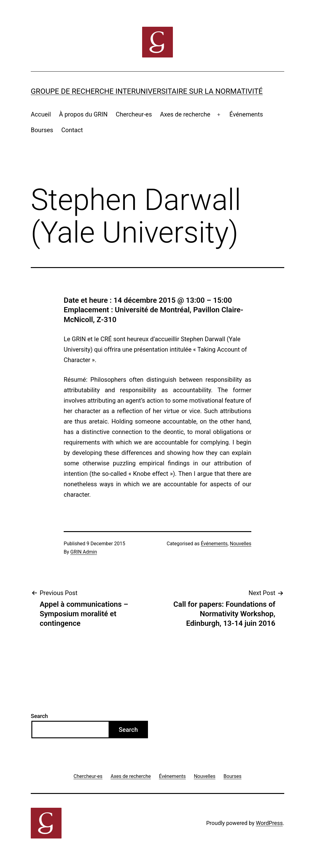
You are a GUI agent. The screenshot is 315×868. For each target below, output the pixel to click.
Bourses (42, 130)
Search (39, 716)
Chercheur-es (134, 114)
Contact (72, 130)
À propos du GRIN (83, 114)
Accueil (41, 114)
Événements (246, 114)
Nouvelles (241, 544)
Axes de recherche (185, 114)
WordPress (269, 823)
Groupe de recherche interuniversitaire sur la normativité (147, 91)
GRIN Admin (84, 552)
